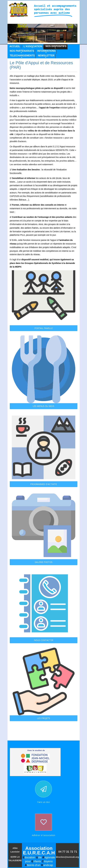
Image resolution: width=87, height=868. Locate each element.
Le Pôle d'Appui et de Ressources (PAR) (41, 65)
